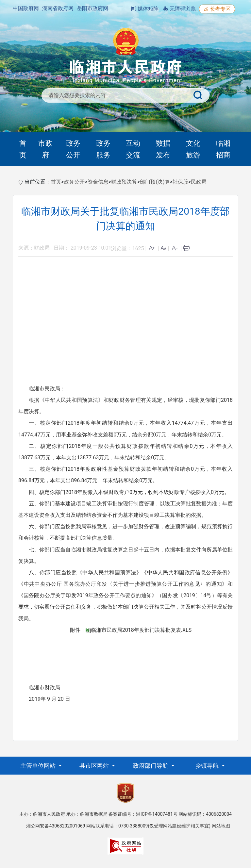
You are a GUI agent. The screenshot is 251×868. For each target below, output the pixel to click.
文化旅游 (193, 149)
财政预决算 (124, 182)
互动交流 (133, 149)
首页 (23, 149)
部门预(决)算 (155, 182)
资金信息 (98, 182)
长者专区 (217, 9)
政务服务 (103, 149)
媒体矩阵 (145, 9)
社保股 (180, 182)
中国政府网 (26, 8)
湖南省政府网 (58, 8)
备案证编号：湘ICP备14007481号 (143, 814)
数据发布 (163, 149)
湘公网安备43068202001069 (56, 826)
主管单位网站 (39, 766)
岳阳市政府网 (92, 8)
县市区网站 (95, 766)
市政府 (45, 149)
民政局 (199, 182)
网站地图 (221, 826)
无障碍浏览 (179, 9)
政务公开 (73, 149)
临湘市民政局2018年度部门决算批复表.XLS (141, 630)
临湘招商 (223, 149)
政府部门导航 (151, 766)
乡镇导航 (208, 766)
